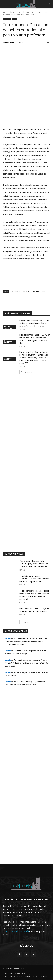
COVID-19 (27, 291)
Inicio (5, 12)
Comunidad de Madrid (9, 342)
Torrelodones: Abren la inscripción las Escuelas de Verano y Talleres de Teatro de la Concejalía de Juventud (26, 641)
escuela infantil (39, 291)
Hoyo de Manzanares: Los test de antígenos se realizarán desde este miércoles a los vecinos (34, 323)
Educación (13, 12)
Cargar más (27, 372)
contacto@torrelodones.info (16, 931)
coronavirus (16, 291)
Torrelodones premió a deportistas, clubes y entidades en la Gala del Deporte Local (34, 579)
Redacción (9, 42)
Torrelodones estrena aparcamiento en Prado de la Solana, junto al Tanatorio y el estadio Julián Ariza (26, 663)
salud (14, 19)
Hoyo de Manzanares (8, 327)
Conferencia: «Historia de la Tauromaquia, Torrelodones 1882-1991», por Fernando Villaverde (35, 564)
